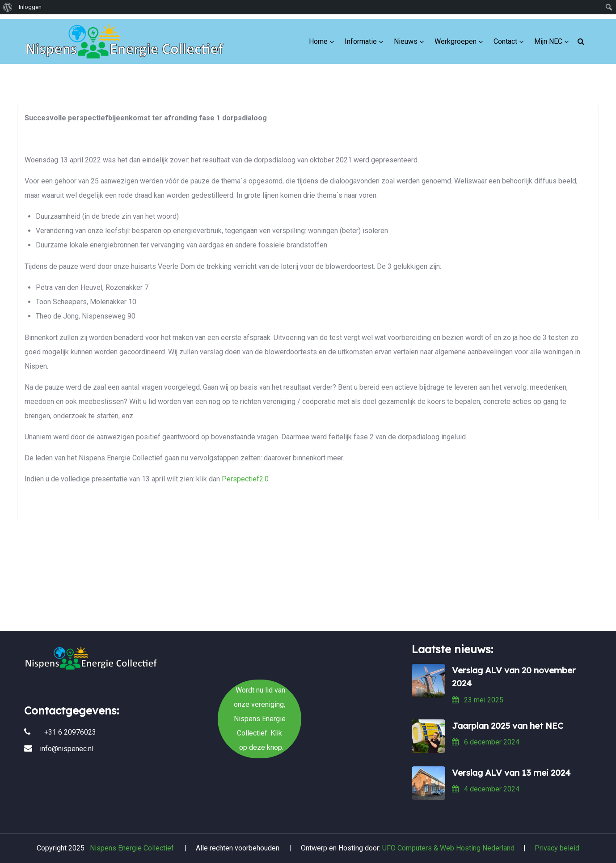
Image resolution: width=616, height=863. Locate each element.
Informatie (361, 36)
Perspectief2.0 (245, 479)
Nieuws (406, 36)
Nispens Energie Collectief (132, 848)
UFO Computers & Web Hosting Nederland (448, 848)
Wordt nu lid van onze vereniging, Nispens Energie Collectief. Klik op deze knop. (308, 597)
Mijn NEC (548, 36)
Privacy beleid (557, 848)
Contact (505, 36)
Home (318, 36)
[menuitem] (8, 7)
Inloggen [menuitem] (30, 7)
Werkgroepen (456, 36)
